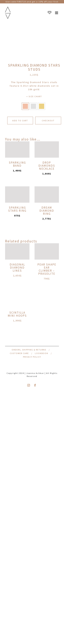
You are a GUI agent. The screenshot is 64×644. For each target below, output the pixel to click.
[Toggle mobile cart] (50, 13)
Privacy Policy (32, 357)
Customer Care (19, 353)
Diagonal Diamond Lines (17, 268)
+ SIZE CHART (34, 96)
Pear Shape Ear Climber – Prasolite (47, 269)
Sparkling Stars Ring (17, 209)
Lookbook (42, 353)
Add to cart (20, 121)
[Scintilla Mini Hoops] (17, 299)
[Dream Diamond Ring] (47, 195)
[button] (25, 106)
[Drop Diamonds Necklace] (47, 149)
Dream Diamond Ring (47, 211)
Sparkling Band (17, 164)
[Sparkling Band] (17, 149)
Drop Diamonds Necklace (47, 166)
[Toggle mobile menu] (57, 13)
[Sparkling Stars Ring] (17, 195)
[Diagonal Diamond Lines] (17, 251)
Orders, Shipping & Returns (29, 350)
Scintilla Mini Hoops (17, 314)
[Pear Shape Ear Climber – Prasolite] (47, 251)
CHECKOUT (48, 121)
